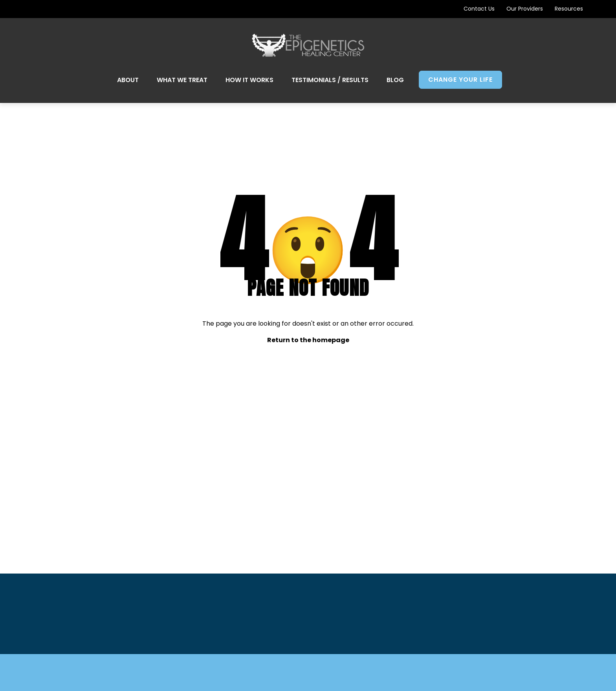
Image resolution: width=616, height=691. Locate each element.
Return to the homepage (308, 340)
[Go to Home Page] (308, 45)
